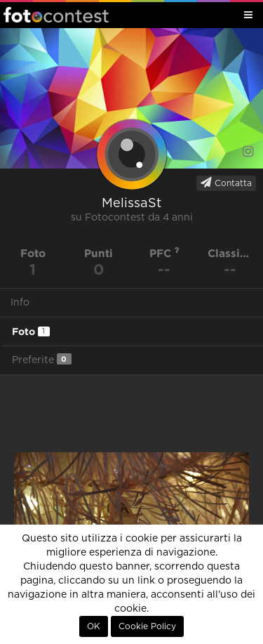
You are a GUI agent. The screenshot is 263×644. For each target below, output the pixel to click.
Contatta (226, 183)
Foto (31, 331)
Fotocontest (56, 15)
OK (94, 626)
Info (20, 303)
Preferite (42, 359)
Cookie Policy (147, 626)
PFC (164, 253)
